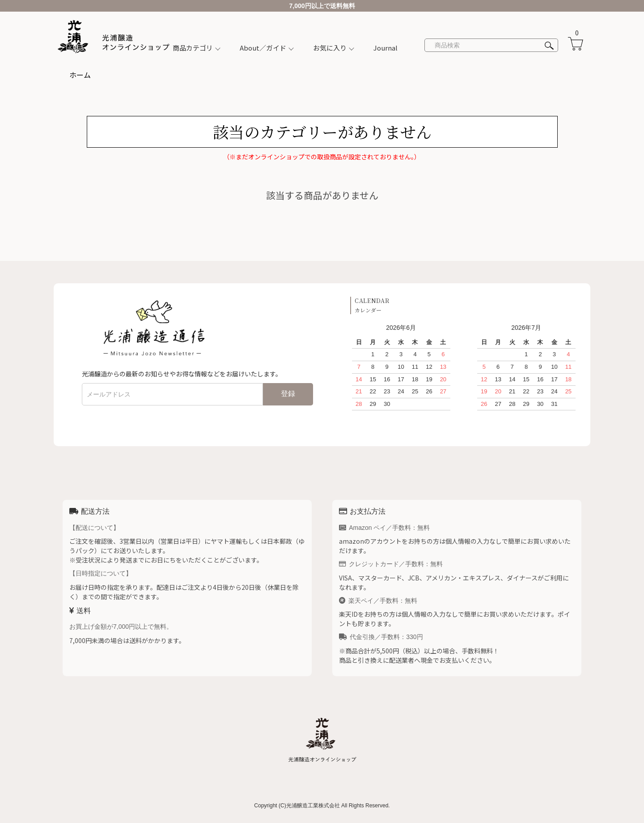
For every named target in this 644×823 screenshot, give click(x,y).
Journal (386, 48)
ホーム (80, 75)
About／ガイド (263, 48)
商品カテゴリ (193, 48)
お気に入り (330, 48)
